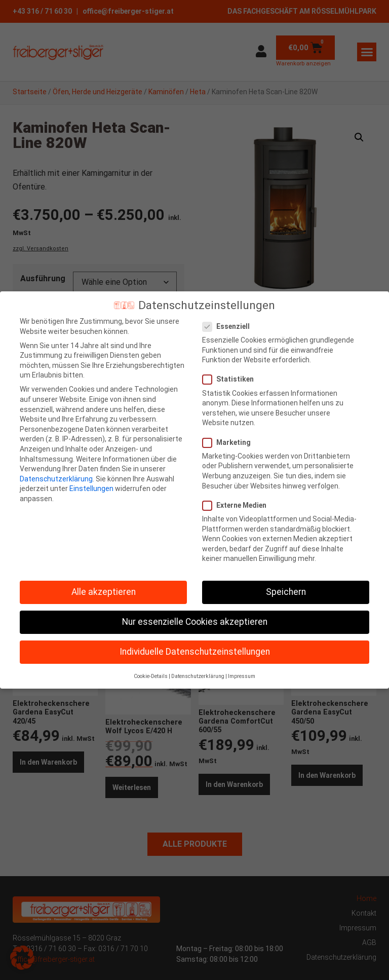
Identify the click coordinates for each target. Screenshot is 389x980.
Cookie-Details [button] (151, 676)
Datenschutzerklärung (56, 479)
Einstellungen (91, 488)
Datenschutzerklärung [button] (198, 676)
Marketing (230, 443)
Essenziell (229, 327)
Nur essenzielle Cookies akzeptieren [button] (195, 622)
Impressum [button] (242, 676)
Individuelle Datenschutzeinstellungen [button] (195, 652)
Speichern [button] (286, 592)
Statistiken (231, 379)
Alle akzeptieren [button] (104, 592)
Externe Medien (238, 505)
